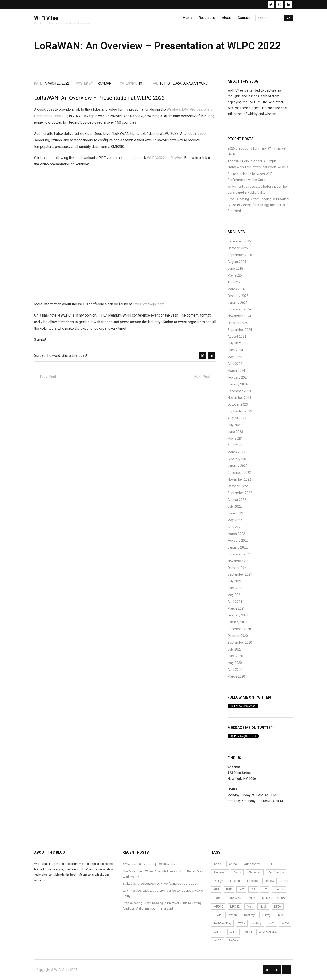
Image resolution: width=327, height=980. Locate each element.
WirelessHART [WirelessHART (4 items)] (268, 932)
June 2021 (235, 588)
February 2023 (238, 459)
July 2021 (235, 581)
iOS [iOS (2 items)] (253, 889)
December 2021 (239, 554)
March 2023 (236, 452)
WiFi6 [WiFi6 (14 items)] (285, 923)
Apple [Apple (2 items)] (218, 864)
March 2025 (236, 289)
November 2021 (239, 561)
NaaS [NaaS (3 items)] (263, 906)
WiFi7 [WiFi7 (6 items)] (233, 932)
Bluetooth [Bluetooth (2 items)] (220, 872)
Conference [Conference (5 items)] (276, 872)
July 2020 (235, 650)
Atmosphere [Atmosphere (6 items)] (252, 864)
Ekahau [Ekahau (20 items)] (235, 881)
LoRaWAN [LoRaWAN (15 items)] (235, 898)
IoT (142, 83)
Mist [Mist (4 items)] (250, 906)
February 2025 (238, 296)
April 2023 (235, 445)
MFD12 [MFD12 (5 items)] (235, 906)
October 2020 (238, 636)
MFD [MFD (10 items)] (252, 898)
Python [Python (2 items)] (232, 915)
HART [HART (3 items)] (285, 881)
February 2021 (238, 615)
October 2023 (238, 405)
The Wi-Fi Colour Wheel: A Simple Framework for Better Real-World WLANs (258, 164)
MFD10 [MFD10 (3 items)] (218, 906)
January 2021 (238, 622)
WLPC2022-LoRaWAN (165, 158)
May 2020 (235, 663)
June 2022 (235, 513)
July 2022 (235, 507)
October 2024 (238, 323)
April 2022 (235, 527)
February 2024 (238, 378)
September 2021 (240, 575)
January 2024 (238, 384)
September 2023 (240, 411)
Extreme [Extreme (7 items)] (252, 881)
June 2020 (235, 656)
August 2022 (237, 500)
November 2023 (239, 398)
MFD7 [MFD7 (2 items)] (266, 898)
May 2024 (235, 357)
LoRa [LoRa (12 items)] (217, 898)
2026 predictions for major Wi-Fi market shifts (257, 151)
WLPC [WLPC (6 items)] (218, 940)
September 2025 (240, 255)
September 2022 (240, 493)
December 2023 (239, 391)
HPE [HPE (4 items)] (216, 889)
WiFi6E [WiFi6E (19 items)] (218, 932)
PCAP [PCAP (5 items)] (217, 915)
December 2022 (239, 473)
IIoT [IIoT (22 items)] (241, 889)
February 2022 (238, 541)
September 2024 (240, 330)
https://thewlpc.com (149, 304)
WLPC (203, 83)
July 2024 (235, 343)
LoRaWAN (190, 83)
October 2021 (238, 568)
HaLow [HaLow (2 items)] (269, 881)
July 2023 (235, 425)
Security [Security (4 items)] (249, 915)
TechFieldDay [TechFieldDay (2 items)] (222, 923)
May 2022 (235, 520)
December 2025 (239, 241)
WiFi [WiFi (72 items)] (271, 923)
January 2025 (238, 303)
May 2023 (235, 439)
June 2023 (235, 432)
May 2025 (235, 276)
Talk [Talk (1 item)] (280, 915)
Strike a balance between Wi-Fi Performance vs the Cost (250, 177)
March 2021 (236, 609)
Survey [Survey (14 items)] (266, 915)
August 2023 (237, 418)
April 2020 (235, 670)
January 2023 (238, 466)
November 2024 (239, 316)
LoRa (177, 83)
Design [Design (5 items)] (218, 881)
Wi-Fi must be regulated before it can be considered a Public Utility (257, 190)
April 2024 (235, 364)
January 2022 (238, 547)
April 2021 (235, 602)
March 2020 (236, 677)
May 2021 (235, 595)
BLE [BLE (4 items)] (270, 864)
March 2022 (236, 534)
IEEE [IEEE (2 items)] (229, 889)
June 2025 (235, 269)
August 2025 (237, 262)
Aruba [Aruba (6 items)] (233, 864)
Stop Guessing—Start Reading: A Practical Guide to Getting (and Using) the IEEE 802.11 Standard (260, 205)
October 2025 (238, 248)
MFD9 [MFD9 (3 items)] (281, 898)
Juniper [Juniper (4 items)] (279, 889)
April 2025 (235, 282)
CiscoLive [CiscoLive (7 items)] (255, 872)
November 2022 (239, 480)
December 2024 (239, 309)
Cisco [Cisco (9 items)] (237, 872)
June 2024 (235, 350)
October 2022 (238, 486)
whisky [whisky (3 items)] (257, 923)
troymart (104, 83)
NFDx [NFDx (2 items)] (278, 906)
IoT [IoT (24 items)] (265, 889)
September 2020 (240, 643)
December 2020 (239, 629)
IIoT (163, 83)
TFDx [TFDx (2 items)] (242, 923)
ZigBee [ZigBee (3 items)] (233, 940)
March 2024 (236, 371)
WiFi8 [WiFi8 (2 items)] (248, 932)
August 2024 (237, 337)
